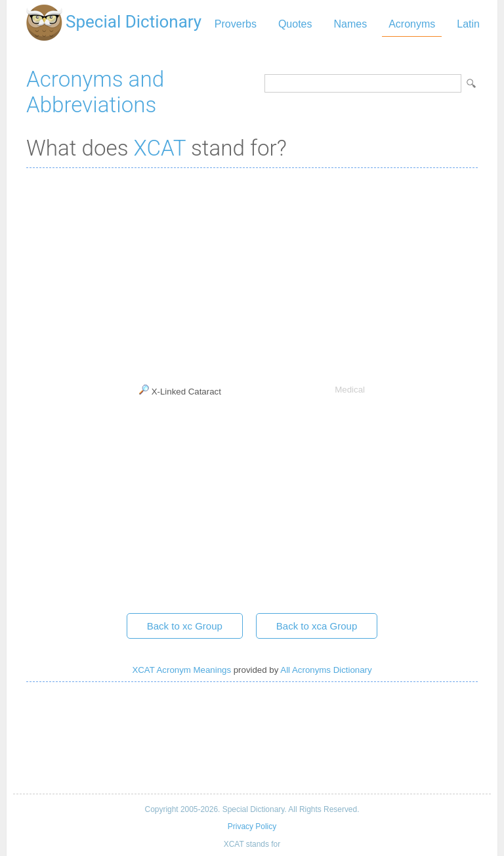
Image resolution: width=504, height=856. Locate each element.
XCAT (160, 148)
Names (350, 24)
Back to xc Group (185, 626)
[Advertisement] (252, 273)
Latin (468, 24)
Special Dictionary (134, 22)
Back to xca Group (317, 626)
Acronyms (412, 24)
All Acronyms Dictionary (326, 670)
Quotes (295, 24)
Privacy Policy (252, 826)
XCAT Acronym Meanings (181, 670)
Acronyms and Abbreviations (95, 92)
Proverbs (236, 24)
